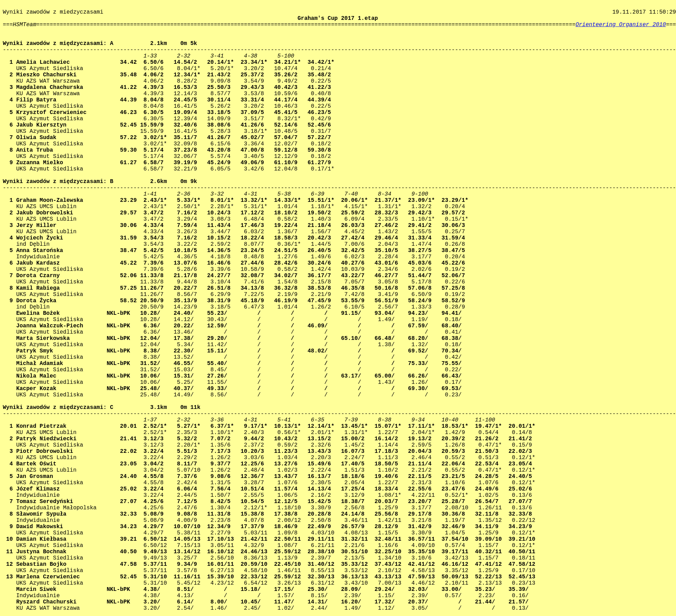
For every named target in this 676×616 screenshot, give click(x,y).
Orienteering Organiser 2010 (621, 25)
